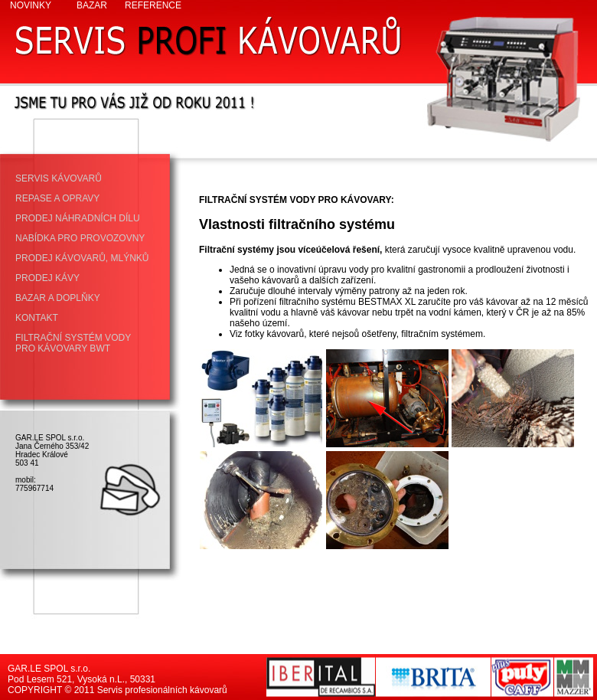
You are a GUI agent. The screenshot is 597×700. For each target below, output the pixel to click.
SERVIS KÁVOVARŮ (59, 178)
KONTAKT (37, 318)
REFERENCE (153, 5)
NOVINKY (31, 5)
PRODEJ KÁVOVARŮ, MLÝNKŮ (82, 258)
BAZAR (92, 5)
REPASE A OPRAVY (57, 198)
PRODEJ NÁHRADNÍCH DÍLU (78, 218)
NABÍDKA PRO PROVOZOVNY (80, 238)
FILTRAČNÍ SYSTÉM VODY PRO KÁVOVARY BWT (73, 343)
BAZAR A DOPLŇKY (58, 298)
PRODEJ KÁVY (47, 278)
